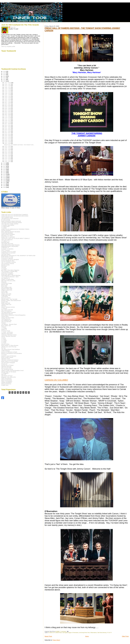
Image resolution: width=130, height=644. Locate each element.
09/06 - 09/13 (8, 107)
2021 (5, 80)
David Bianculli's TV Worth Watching (11, 275)
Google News (5, 385)
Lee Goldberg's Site (6, 320)
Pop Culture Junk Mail (7, 310)
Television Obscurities (7, 334)
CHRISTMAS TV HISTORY (8, 253)
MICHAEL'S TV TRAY (7, 236)
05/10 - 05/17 (8, 133)
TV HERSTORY (5, 227)
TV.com (3, 338)
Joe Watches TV (6, 278)
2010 (5, 178)
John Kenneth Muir (6, 322)
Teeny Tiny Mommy (6, 378)
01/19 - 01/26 (8, 158)
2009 (5, 179)
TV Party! (4, 343)
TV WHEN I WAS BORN (8, 225)
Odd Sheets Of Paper (7, 376)
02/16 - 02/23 (8, 152)
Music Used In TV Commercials (10, 361)
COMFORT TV (5, 248)
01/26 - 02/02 (8, 157)
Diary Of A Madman (6, 311)
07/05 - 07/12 (8, 121)
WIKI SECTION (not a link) (8, 281)
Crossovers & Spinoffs (7, 258)
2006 (5, 184)
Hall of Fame (59, 633)
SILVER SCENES (6, 230)
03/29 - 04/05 (8, 142)
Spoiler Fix (4, 330)
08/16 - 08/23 (8, 111)
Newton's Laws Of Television (9, 356)
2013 (5, 173)
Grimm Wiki (4, 291)
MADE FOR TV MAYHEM (8, 237)
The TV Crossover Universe (9, 262)
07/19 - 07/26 (8, 118)
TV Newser (4, 308)
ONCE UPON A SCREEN (8, 234)
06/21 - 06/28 (8, 124)
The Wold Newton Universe (8, 312)
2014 (5, 171)
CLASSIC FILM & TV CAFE (9, 252)
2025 (5, 73)
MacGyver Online (6, 298)
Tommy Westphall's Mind (8, 261)
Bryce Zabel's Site (6, 326)
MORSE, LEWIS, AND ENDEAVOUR (11, 301)
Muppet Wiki (5, 302)
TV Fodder (4, 328)
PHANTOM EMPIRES (7, 233)
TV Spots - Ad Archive (7, 332)
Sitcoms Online (5, 344)
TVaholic (4, 323)
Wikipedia (4, 282)
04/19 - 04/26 (8, 137)
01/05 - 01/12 (8, 161)
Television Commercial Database (10, 360)
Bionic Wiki (4, 286)
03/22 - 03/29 (8, 143)
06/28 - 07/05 (8, 122)
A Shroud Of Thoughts (7, 273)
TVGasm (4, 327)
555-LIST (4, 375)
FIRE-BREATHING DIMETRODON (10, 245)
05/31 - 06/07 (8, 128)
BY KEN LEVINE (6, 220)
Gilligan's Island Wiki (7, 290)
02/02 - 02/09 (8, 155)
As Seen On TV (52, 633)
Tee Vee (3, 348)
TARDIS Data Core (6, 304)
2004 (5, 187)
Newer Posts (48, 636)
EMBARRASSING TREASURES (10, 246)
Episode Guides (5, 265)
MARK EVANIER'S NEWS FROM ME (11, 221)
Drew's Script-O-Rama (7, 357)
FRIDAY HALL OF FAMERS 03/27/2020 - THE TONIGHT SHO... (19, 145)
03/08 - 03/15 (8, 148)
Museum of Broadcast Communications (12, 353)
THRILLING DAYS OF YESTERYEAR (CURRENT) (15, 215)
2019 (5, 163)
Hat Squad (65, 633)
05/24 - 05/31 (8, 130)
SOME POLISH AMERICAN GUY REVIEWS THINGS (15, 229)
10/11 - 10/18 (8, 99)
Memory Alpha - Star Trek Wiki (9, 299)
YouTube (4, 267)
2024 (5, 75)
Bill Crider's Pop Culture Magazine (10, 270)
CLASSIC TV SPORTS (7, 249)
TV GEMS (4, 228)
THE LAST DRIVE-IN (7, 240)
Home (87, 636)
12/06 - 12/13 (8, 87)
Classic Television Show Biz (9, 336)
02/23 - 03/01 (8, 151)
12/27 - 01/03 (8, 83)
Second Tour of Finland (7, 365)
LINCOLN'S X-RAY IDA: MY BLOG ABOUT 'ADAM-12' (16, 238)
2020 (5, 81)
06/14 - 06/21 (8, 125)
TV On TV (109, 633)
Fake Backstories (6, 319)
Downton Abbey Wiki (7, 289)
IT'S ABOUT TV (5, 241)
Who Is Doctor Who (6, 368)
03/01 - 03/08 (8, 149)
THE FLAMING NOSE (7, 217)
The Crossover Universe (8, 264)
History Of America (6, 384)
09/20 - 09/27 (8, 104)
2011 (5, 176)
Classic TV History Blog (7, 279)
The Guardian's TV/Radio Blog (9, 271)
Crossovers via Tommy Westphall (10, 260)
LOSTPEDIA (5, 297)
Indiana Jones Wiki (6, 294)
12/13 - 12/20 (8, 86)
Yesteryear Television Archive (9, 335)
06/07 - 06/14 (8, 127)
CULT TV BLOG (6, 250)
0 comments (63, 631)
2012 (5, 174)
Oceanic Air (4, 364)
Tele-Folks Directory (102, 633)
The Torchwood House (7, 369)
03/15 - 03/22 (8, 146)
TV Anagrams (5, 373)
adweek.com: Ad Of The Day (9, 347)
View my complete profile (8, 46)
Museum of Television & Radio (9, 352)
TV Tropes (4, 340)
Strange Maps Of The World (9, 372)
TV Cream (4, 355)
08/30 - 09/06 (8, 108)
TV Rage (4, 339)
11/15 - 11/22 (8, 92)
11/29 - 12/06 (8, 89)
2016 (5, 168)
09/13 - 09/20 (8, 105)
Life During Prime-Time (84, 633)
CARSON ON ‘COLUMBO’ (56, 380)
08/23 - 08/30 (8, 110)
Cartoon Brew (5, 316)
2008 (5, 181)
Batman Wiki (5, 285)
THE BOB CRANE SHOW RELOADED (12, 223)
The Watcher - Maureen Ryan (9, 324)
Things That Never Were (8, 318)
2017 (5, 166)
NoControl (4, 266)
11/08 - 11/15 (8, 93)
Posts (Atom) (56, 640)
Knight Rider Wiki (6, 295)
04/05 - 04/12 (8, 140)
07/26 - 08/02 (8, 116)
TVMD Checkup (5, 351)
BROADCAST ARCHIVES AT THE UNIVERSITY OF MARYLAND (18, 256)
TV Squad (4, 269)
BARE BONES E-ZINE (7, 257)
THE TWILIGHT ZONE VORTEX (10, 224)
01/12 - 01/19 (8, 160)
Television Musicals (6, 367)
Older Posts (125, 636)
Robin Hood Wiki (6, 303)
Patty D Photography (7, 381)
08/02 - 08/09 (8, 115)
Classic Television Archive (8, 307)
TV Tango (4, 341)
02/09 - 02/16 (8, 154)
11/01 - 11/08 (8, 95)
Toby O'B (13, 27)
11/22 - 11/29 (8, 90)
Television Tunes (6, 359)
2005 (5, 186)
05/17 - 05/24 (8, 131)
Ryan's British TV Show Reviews (10, 345)
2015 (5, 170)
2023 (5, 76)
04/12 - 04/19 (8, 139)
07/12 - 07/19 (8, 119)
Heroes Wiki (4, 293)
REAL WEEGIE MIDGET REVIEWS (11, 232)
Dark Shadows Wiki (6, 287)
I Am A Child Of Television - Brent (10, 277)
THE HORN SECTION (7, 244)
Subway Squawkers (7, 382)
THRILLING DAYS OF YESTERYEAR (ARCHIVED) (15, 216)
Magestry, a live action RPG (9, 377)
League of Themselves (73, 633)
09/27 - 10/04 (8, 102)
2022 (5, 78)
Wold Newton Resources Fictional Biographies (13, 315)
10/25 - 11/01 (8, 96)
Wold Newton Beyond (7, 314)
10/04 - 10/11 (8, 101)
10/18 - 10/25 (8, 98)
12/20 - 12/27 (8, 84)
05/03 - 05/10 (8, 134)
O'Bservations (94, 633)
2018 (5, 165)
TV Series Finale (6, 331)
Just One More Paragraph (8, 363)
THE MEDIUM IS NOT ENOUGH (10, 219)
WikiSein (4, 306)
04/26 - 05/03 (8, 136)
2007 (5, 182)
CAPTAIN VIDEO (6, 254)
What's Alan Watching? (7, 274)
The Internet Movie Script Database (11, 349)
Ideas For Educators (7, 380)
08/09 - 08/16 (8, 113)
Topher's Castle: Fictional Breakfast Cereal (12, 371)
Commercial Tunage (7, 283)
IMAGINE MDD (5, 242)
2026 (5, 71)
